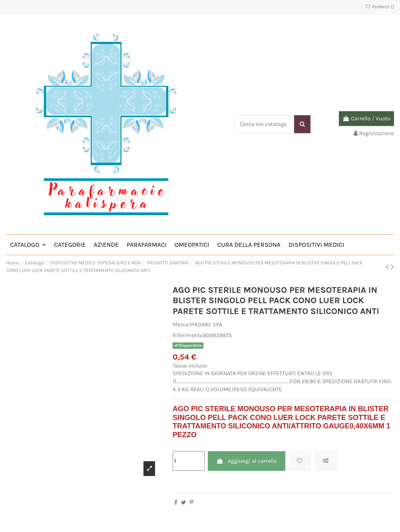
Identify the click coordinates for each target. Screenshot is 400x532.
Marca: (181, 325)
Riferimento (188, 335)
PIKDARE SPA (206, 325)
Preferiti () (379, 7)
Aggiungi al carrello (246, 461)
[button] (28, 245)
